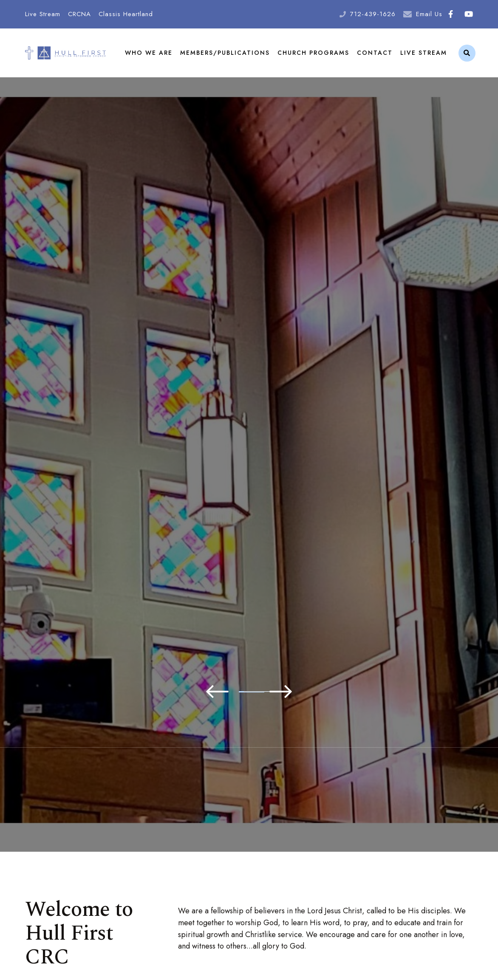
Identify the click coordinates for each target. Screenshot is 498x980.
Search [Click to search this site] (467, 53)
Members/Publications (225, 53)
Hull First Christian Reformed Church (65, 53)
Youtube (469, 14)
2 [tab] (236, 692)
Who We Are (149, 53)
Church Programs (313, 53)
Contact (375, 53)
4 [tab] (287, 692)
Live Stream (43, 14)
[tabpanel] (249, 389)
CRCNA (79, 14)
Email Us (429, 14)
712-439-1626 (373, 14)
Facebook (451, 14)
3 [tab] (262, 692)
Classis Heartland (126, 14)
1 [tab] (211, 692)
